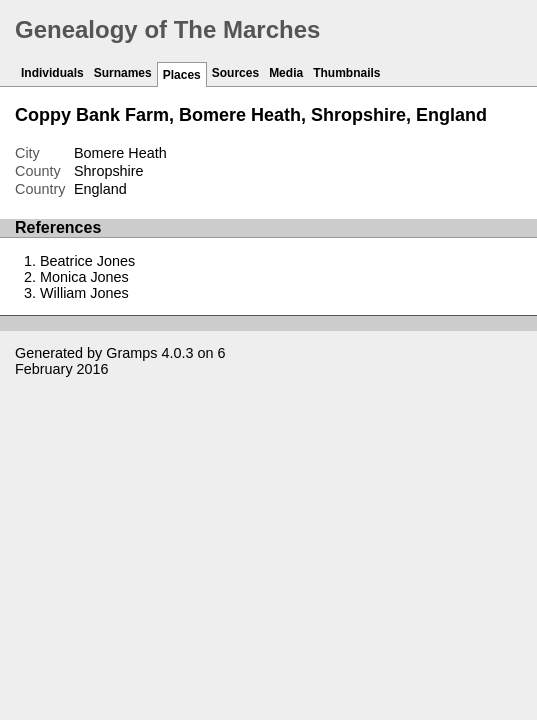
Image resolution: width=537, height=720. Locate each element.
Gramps (131, 353)
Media (286, 73)
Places (182, 75)
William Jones (84, 293)
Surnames (123, 73)
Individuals (52, 73)
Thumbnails (346, 73)
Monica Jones (84, 277)
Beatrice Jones (87, 261)
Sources (235, 73)
